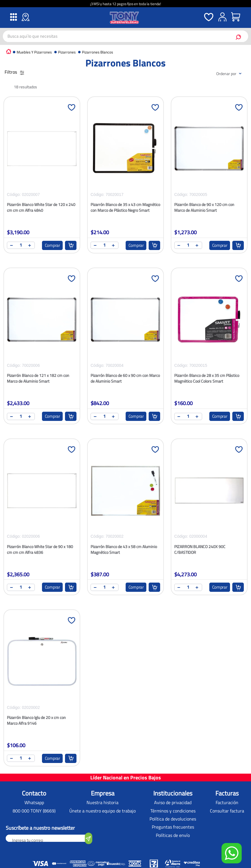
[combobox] (125, 36)
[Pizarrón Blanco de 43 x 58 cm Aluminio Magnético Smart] (125, 520)
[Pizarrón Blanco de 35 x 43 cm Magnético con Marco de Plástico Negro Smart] (125, 178)
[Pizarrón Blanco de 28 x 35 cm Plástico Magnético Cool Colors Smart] (209, 350)
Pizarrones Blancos (97, 52)
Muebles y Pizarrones (34, 52)
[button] (232, 854)
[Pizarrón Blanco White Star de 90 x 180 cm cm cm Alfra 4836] (42, 520)
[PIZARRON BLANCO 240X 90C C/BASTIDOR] (209, 520)
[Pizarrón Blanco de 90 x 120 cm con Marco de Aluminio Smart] (209, 178)
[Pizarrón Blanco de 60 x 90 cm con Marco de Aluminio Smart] (125, 350)
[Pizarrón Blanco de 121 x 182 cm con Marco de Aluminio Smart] (42, 350)
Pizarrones (67, 52)
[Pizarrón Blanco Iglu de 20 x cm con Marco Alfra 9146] (42, 691)
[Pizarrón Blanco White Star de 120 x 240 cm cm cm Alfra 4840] (42, 178)
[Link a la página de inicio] (9, 51)
